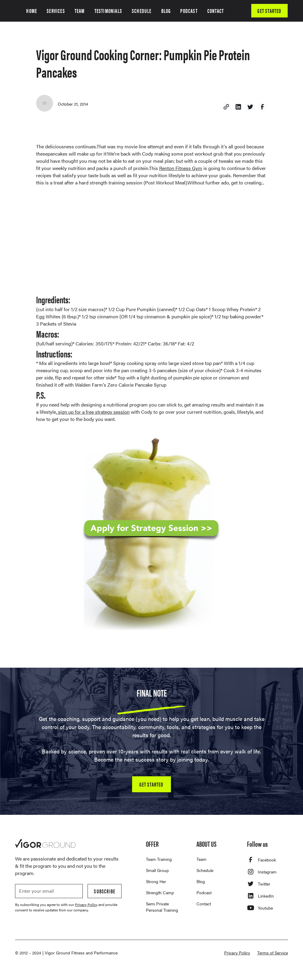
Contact (204, 904)
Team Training (159, 859)
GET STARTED (269, 11)
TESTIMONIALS (108, 11)
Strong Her (156, 881)
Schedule (205, 870)
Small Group (157, 870)
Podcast (204, 892)
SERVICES (56, 11)
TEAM (80, 11)
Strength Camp (160, 892)
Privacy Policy (237, 953)
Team (201, 859)
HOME (32, 11)
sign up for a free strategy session (93, 412)
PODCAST (189, 11)
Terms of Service (273, 953)
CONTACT (216, 11)
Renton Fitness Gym (181, 168)
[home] (15, 11)
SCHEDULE (142, 11)
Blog (201, 881)
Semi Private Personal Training (162, 907)
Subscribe (105, 891)
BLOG (166, 11)
